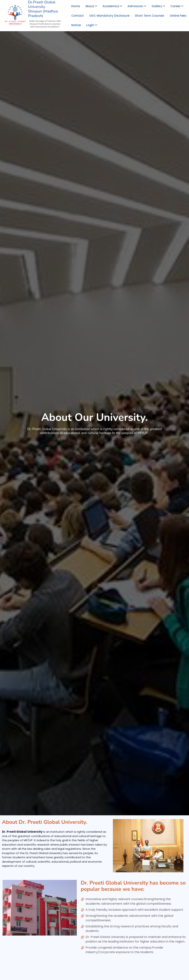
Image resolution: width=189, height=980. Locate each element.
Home (76, 6)
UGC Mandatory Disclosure (109, 16)
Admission (137, 6)
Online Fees (178, 16)
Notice (76, 25)
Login (92, 25)
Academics (112, 6)
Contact (78, 16)
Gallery (158, 6)
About (91, 6)
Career (177, 6)
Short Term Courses (150, 16)
